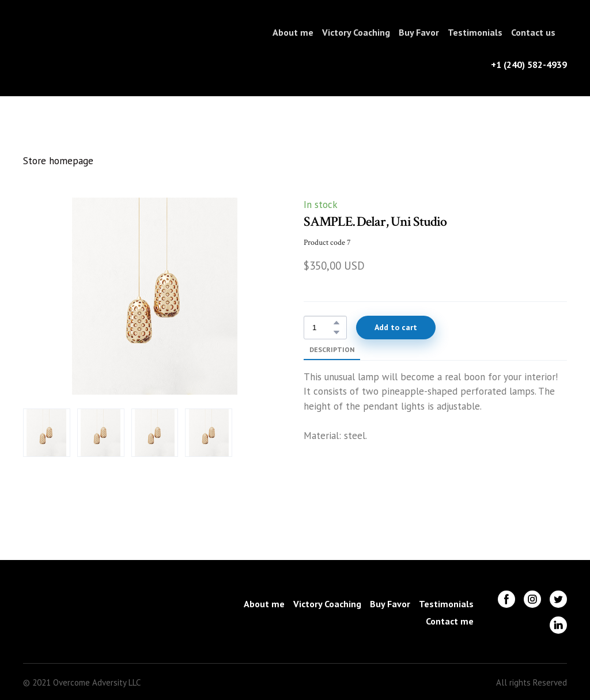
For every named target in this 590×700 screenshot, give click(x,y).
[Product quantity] (322, 328)
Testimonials (475, 32)
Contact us (533, 32)
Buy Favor (419, 32)
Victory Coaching (356, 32)
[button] (336, 323)
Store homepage (58, 161)
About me (293, 32)
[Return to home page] (61, 48)
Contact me (450, 621)
